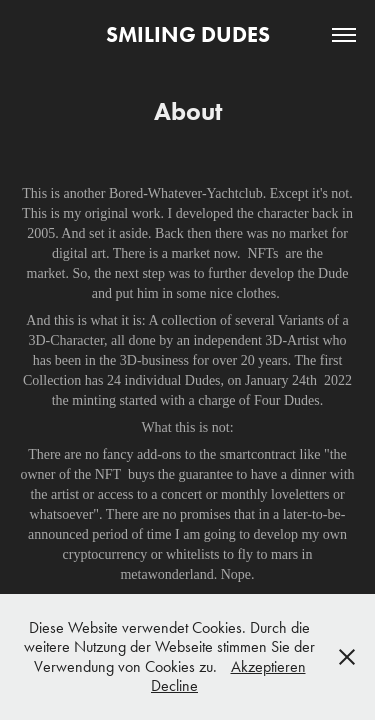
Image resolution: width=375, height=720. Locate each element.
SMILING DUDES (188, 34)
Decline (174, 685)
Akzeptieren (268, 666)
